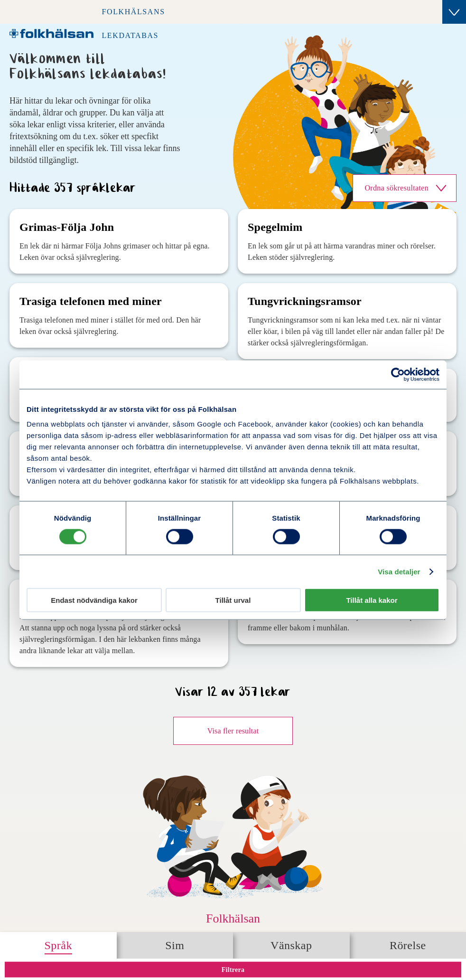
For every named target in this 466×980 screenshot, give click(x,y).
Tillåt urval (233, 600)
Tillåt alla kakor (372, 600)
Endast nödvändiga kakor (94, 600)
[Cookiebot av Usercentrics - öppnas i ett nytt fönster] (398, 374)
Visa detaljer (399, 571)
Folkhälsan (233, 918)
